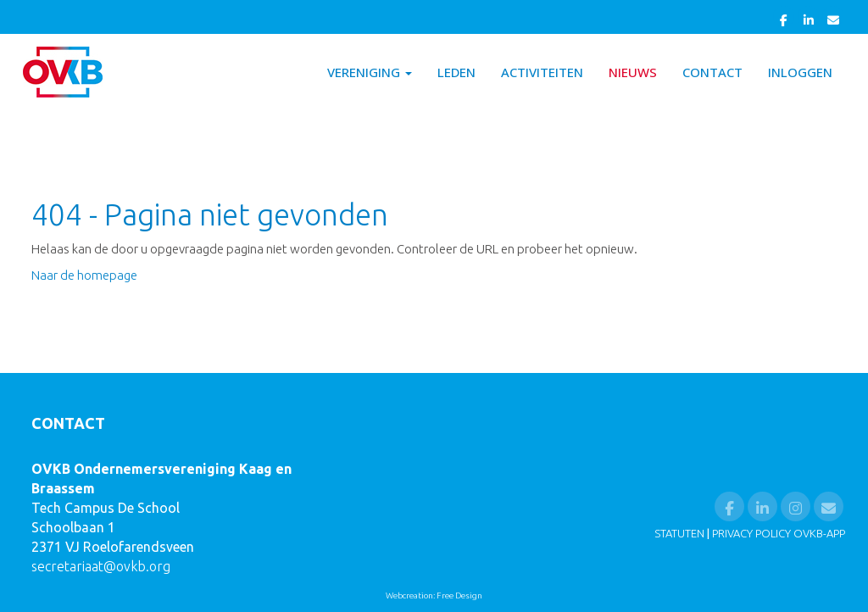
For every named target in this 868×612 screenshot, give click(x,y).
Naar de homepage (84, 275)
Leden (456, 72)
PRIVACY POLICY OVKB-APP (779, 533)
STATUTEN (679, 533)
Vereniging (370, 72)
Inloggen (800, 72)
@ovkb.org (101, 566)
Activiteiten (542, 72)
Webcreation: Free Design (434, 595)
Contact (712, 72)
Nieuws (633, 72)
